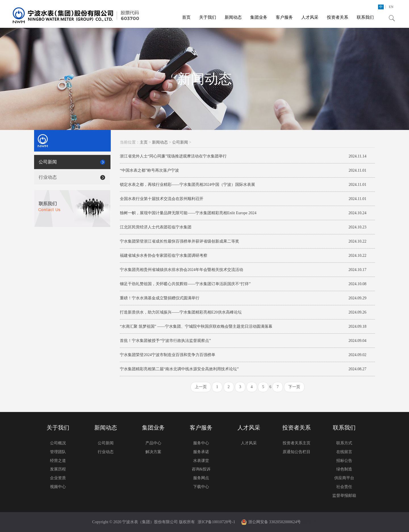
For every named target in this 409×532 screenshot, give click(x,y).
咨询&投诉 (201, 469)
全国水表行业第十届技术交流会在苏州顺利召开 (162, 199)
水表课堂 (201, 461)
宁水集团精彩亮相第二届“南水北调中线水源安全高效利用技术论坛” (179, 369)
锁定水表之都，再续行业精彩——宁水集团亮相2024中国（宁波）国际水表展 (187, 185)
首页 (186, 17)
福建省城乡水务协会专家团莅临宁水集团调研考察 (164, 256)
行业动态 (48, 177)
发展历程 (58, 469)
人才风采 (310, 17)
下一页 (294, 387)
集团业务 (259, 17)
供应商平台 (344, 478)
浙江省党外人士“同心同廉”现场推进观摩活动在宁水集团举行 (173, 156)
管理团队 (58, 452)
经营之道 (58, 461)
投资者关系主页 (297, 443)
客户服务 (284, 17)
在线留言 (344, 452)
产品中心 (153, 443)
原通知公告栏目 (297, 452)
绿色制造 (344, 469)
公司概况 (58, 443)
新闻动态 (233, 17)
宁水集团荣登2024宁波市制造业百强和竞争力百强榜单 (168, 355)
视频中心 (58, 487)
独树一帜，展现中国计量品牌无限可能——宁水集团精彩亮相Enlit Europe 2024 (188, 213)
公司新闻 (48, 162)
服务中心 (201, 443)
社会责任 (344, 487)
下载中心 (201, 487)
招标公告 (344, 461)
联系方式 (344, 443)
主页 (144, 142)
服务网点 (201, 478)
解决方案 (153, 452)
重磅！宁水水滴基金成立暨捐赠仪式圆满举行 (160, 298)
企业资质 (58, 478)
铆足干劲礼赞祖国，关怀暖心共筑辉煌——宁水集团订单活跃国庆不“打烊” (185, 284)
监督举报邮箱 (344, 496)
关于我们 (208, 17)
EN (391, 7)
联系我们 (365, 17)
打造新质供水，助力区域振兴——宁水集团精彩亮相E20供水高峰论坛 (181, 312)
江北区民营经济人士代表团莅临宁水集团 (156, 227)
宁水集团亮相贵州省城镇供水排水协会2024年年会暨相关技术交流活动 (181, 270)
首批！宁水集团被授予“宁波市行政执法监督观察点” (165, 341)
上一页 (201, 387)
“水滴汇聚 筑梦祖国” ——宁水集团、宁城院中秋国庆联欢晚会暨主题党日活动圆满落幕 (196, 326)
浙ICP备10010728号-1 (216, 522)
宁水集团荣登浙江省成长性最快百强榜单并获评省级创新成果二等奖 (180, 241)
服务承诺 (201, 452)
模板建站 (309, 522)
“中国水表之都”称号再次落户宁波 (149, 170)
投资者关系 (338, 17)
